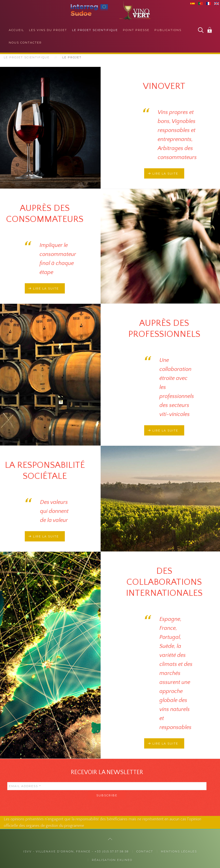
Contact (145, 851)
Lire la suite (165, 174)
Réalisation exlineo (112, 860)
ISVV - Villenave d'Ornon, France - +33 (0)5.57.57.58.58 (76, 851)
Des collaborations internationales (164, 582)
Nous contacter (25, 43)
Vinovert (164, 86)
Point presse (136, 30)
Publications (168, 30)
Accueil (16, 30)
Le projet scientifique (95, 30)
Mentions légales (179, 851)
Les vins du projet (48, 30)
